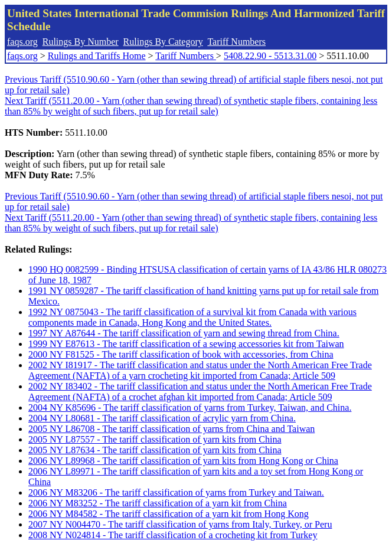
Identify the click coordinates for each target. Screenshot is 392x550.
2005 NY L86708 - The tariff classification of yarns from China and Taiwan (171, 429)
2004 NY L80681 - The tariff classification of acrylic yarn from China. (162, 418)
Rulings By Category (163, 42)
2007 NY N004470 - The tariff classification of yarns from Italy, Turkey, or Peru (180, 524)
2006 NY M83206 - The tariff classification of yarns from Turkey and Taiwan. (176, 492)
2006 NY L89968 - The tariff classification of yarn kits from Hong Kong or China (183, 461)
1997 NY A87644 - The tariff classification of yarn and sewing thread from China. (184, 333)
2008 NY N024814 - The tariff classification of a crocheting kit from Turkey (173, 535)
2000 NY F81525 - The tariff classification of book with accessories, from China (181, 354)
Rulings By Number (81, 42)
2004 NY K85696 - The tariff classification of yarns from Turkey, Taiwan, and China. (190, 407)
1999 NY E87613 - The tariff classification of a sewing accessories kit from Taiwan (186, 344)
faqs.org (22, 42)
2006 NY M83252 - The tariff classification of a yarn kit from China (158, 503)
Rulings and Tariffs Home (97, 56)
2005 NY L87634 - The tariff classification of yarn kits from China (155, 450)
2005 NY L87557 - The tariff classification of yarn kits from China (155, 439)
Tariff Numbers (236, 42)
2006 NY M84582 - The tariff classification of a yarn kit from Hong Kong (169, 514)
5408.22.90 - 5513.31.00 (270, 56)
